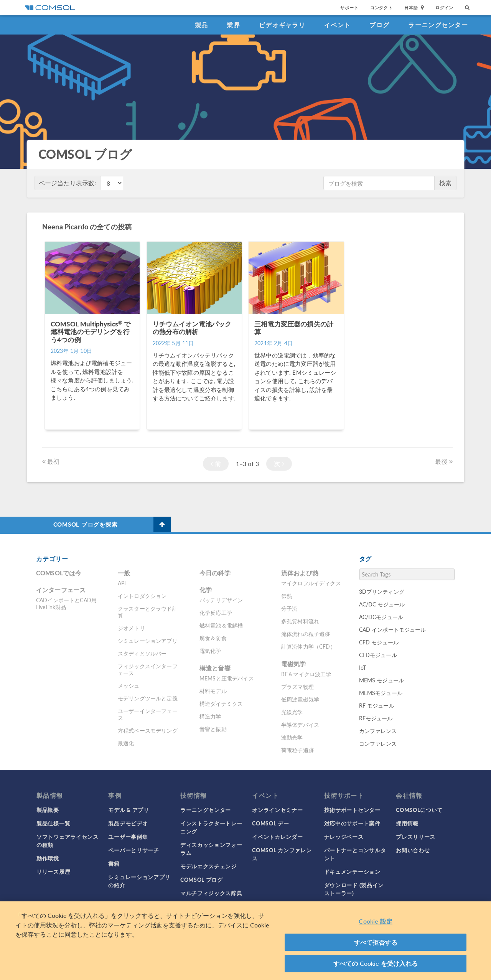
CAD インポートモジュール (393, 629)
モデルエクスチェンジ (208, 866)
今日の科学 (215, 573)
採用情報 (407, 823)
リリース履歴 (53, 871)
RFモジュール (376, 718)
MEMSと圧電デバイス (227, 678)
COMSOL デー (270, 823)
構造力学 (210, 716)
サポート (349, 7)
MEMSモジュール (381, 693)
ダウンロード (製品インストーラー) (354, 889)
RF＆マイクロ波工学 (306, 674)
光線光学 (292, 712)
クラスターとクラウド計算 (148, 612)
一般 (124, 573)
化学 (206, 590)
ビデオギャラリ (282, 25)
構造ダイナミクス (221, 703)
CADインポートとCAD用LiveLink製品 (66, 603)
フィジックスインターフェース (148, 669)
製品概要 (48, 810)
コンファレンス (378, 743)
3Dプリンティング (382, 591)
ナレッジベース (344, 837)
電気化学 (210, 651)
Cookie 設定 (375, 921)
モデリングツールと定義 (148, 698)
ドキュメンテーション (352, 871)
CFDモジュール (378, 655)
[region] (245, 941)
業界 (233, 25)
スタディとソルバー (142, 653)
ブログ (379, 25)
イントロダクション (142, 596)
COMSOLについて (419, 810)
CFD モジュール (379, 642)
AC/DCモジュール (381, 617)
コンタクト (381, 7)
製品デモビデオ (128, 823)
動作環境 (48, 858)
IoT (362, 667)
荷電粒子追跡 (297, 750)
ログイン (444, 7)
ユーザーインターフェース (148, 714)
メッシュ (129, 685)
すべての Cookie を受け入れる (376, 963)
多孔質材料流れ (300, 621)
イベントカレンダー (277, 837)
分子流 (289, 608)
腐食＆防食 (213, 638)
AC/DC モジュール (382, 604)
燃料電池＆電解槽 (221, 625)
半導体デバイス (300, 725)
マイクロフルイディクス (311, 583)
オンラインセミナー (277, 810)
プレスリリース (416, 837)
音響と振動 (213, 729)
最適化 (126, 743)
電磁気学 (294, 664)
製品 (202, 25)
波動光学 (292, 737)
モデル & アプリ (129, 810)
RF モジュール (377, 705)
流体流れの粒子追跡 (306, 634)
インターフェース (61, 590)
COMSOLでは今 (59, 573)
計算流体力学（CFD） (308, 646)
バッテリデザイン (221, 600)
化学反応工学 (216, 613)
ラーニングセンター (438, 25)
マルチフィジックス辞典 (211, 893)
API (122, 583)
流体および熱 (300, 573)
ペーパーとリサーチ (133, 850)
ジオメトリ (131, 628)
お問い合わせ (413, 850)
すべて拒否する (376, 942)
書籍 (114, 863)
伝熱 (287, 596)
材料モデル (213, 691)
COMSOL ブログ (202, 880)
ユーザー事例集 (128, 837)
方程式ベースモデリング (148, 730)
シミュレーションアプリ (148, 641)
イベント (337, 25)
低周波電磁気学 (300, 699)
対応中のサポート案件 (352, 823)
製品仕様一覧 (53, 823)
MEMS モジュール (382, 680)
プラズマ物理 (297, 687)
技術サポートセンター (352, 810)
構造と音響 (215, 668)
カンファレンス (378, 731)
